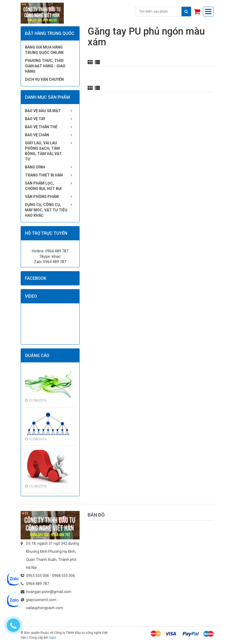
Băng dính (35, 167)
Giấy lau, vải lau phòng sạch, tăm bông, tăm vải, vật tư (43, 151)
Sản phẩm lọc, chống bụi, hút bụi (43, 186)
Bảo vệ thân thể (41, 127)
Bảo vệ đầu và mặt (43, 111)
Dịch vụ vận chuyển (44, 79)
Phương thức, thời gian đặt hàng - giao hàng (45, 66)
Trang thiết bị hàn (44, 175)
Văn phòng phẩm (42, 197)
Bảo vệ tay (35, 119)
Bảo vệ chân (37, 135)
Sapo (52, 638)
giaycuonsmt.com (41, 600)
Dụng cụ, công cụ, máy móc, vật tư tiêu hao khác (46, 210)
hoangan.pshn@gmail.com (49, 592)
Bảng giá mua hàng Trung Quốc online (44, 50)
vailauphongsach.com (44, 608)
